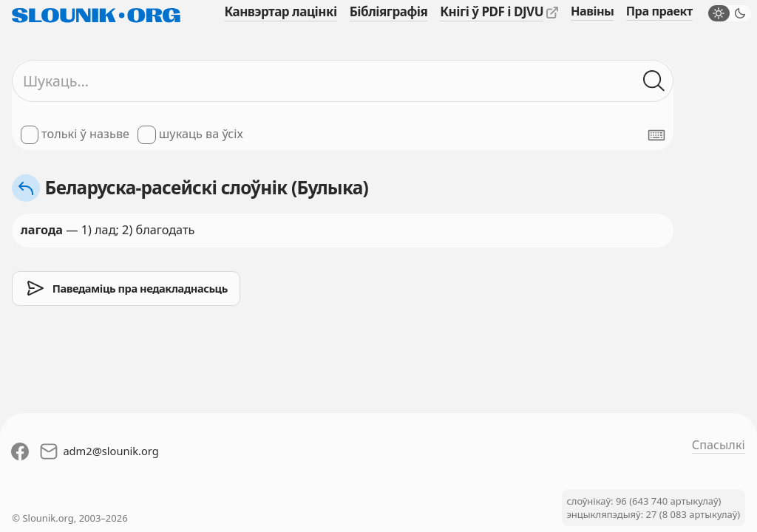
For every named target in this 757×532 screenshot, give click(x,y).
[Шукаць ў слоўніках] (654, 81)
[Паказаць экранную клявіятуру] (656, 135)
